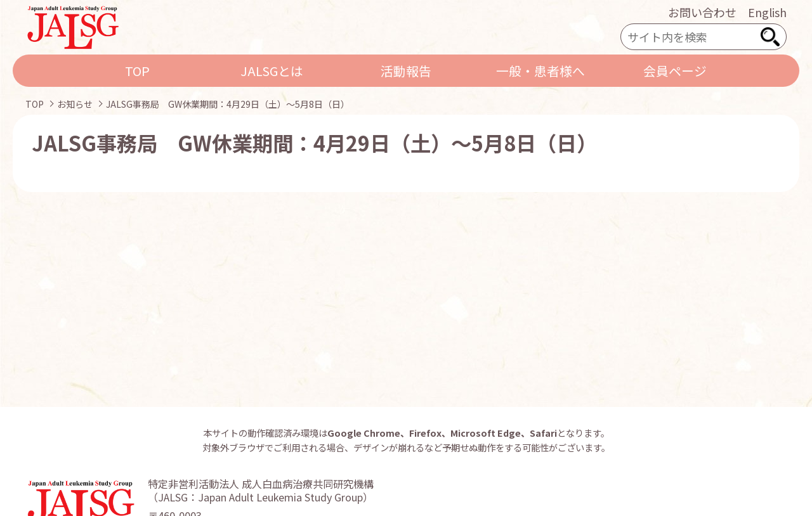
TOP (137, 71)
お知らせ (75, 104)
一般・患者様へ (540, 71)
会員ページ (675, 71)
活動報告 (406, 71)
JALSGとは (272, 71)
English (767, 12)
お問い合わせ (702, 12)
